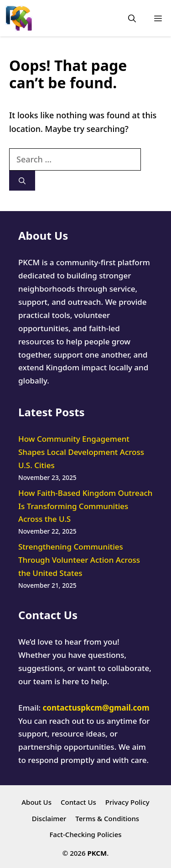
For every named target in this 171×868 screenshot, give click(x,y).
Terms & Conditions (107, 818)
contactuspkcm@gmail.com (96, 708)
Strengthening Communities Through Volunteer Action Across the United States (79, 560)
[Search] (22, 181)
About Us (36, 802)
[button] (132, 18)
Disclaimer (49, 818)
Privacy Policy (127, 802)
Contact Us (78, 802)
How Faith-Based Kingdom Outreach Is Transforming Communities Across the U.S (85, 506)
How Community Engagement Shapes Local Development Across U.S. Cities (81, 452)
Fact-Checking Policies (85, 834)
